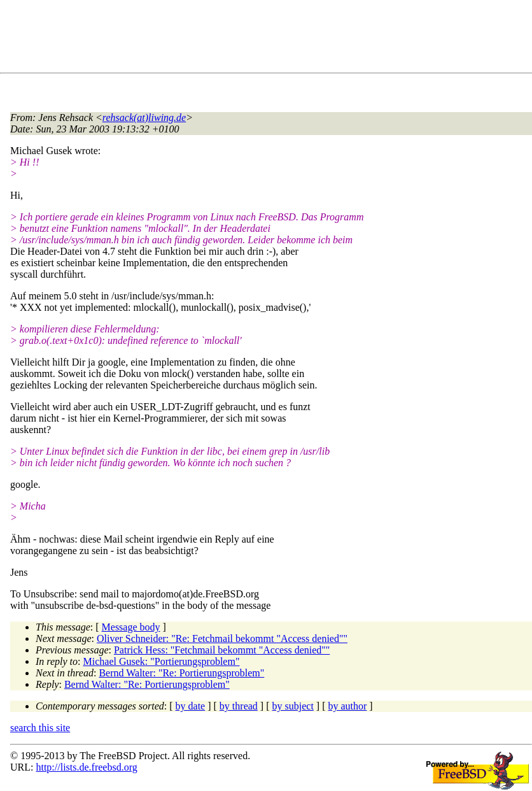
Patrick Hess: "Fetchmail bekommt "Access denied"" (222, 650)
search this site (40, 728)
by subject (293, 706)
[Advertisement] (242, 39)
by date (191, 706)
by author (347, 706)
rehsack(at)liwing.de (144, 118)
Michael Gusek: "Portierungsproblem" (162, 661)
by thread (239, 706)
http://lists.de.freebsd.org (86, 767)
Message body (131, 627)
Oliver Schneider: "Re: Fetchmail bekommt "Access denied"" (222, 638)
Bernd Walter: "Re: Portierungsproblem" (181, 673)
